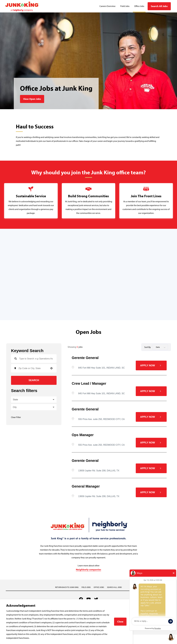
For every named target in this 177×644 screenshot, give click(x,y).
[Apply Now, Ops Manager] (151, 443)
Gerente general (85, 358)
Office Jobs (139, 6)
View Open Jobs (32, 99)
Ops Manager (83, 435)
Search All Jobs (159, 6)
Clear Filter (16, 417)
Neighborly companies (88, 570)
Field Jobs (125, 6)
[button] (51, 368)
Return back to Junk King (67, 587)
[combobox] (33, 368)
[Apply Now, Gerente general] (151, 365)
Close (120, 622)
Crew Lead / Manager (89, 383)
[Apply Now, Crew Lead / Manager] (151, 391)
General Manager (86, 486)
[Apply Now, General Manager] (151, 492)
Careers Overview (107, 6)
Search (34, 380)
